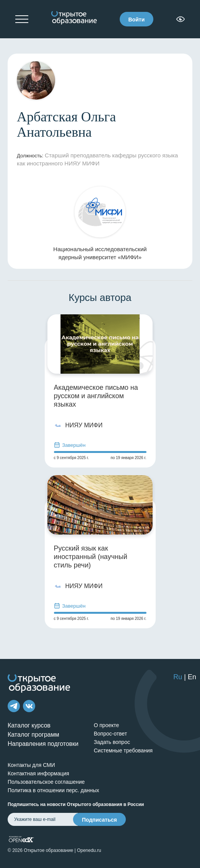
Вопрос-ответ (110, 734)
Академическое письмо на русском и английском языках (96, 396)
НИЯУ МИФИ (78, 425)
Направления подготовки (43, 744)
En (192, 677)
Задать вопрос (112, 742)
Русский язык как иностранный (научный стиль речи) (91, 557)
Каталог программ (33, 735)
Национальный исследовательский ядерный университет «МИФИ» (100, 223)
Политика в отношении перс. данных (53, 790)
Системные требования (123, 750)
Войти (137, 20)
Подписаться (99, 820)
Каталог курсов (29, 725)
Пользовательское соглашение (46, 782)
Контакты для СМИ (31, 765)
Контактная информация (38, 773)
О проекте (106, 725)
